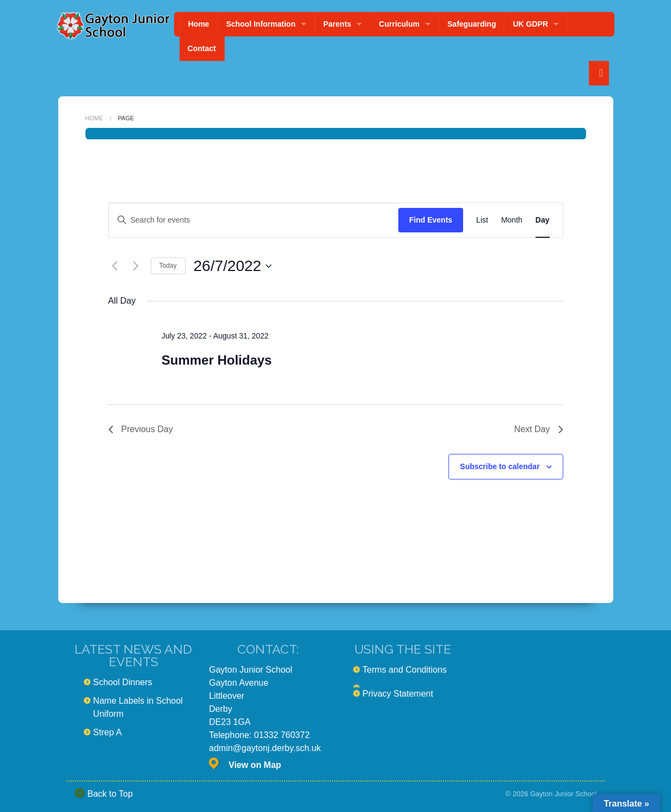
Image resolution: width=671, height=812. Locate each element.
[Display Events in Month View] (512, 220)
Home (199, 24)
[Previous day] (115, 266)
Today (168, 266)
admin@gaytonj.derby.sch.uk (265, 748)
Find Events (431, 220)
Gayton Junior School (563, 794)
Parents (337, 24)
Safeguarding (472, 24)
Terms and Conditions (405, 670)
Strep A (107, 732)
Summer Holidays (217, 360)
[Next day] (136, 266)
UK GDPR (530, 24)
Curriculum (399, 24)
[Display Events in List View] (482, 220)
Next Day (539, 429)
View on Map (255, 765)
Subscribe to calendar (500, 466)
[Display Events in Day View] (543, 220)
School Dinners (123, 682)
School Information (261, 24)
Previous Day (141, 429)
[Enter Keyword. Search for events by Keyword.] (254, 220)
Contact (202, 48)
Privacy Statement (398, 694)
